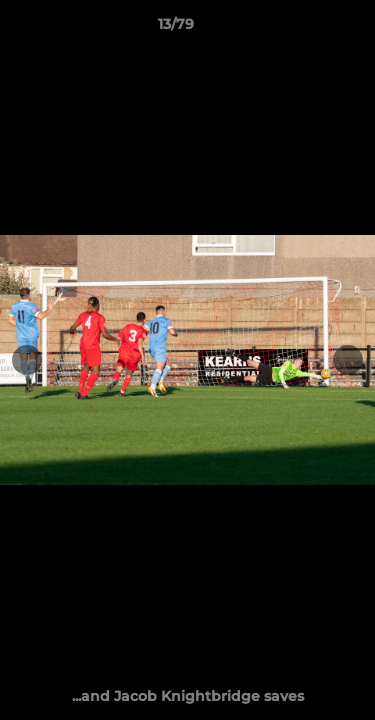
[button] (303, 29)
